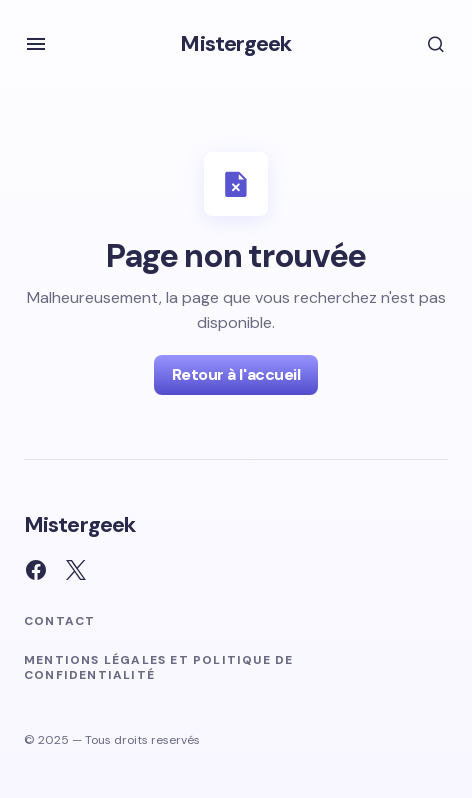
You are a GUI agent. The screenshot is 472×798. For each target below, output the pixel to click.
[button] (36, 44)
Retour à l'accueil (236, 374)
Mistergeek (235, 43)
